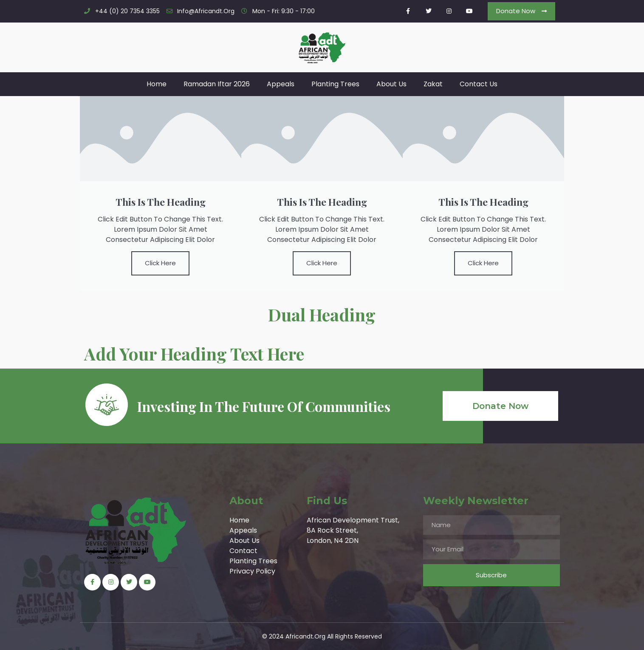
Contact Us (479, 84)
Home (157, 84)
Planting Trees (335, 84)
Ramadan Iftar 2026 (217, 84)
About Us (391, 84)
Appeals (281, 84)
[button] (521, 11)
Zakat (433, 84)
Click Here (160, 263)
